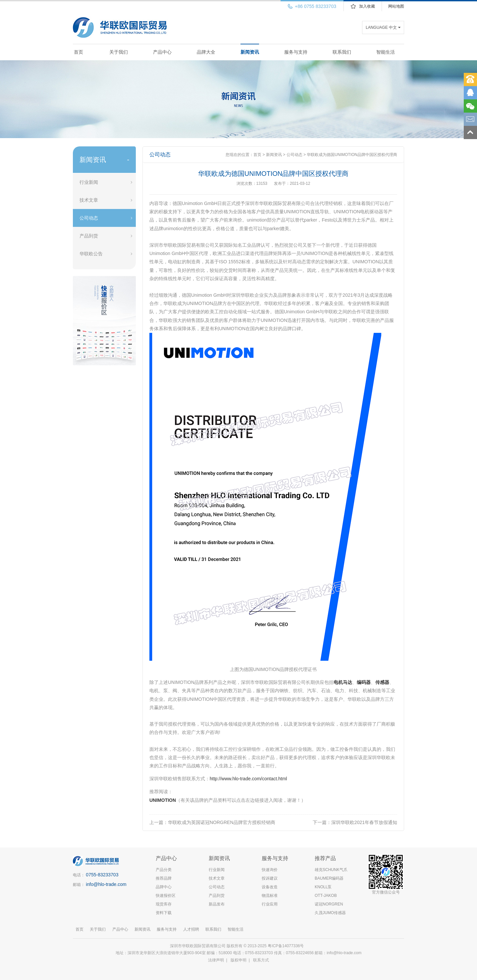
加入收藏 (367, 6)
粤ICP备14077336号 (286, 946)
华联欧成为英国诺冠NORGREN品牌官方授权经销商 (222, 822)
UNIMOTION (163, 800)
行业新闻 (89, 182)
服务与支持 (296, 52)
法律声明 (216, 960)
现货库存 (164, 904)
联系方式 (261, 960)
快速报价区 (166, 896)
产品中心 (162, 52)
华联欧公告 (91, 254)
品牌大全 (206, 52)
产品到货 (89, 236)
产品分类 (164, 870)
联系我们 (342, 52)
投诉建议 (270, 878)
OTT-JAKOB (326, 896)
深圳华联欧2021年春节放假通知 (364, 822)
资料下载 (164, 913)
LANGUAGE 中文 (381, 27)
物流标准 (270, 896)
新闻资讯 (250, 52)
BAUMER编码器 (329, 878)
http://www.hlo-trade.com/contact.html (248, 779)
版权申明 (238, 960)
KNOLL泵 (323, 887)
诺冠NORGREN (329, 904)
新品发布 (217, 904)
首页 (79, 52)
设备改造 (270, 887)
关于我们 (119, 52)
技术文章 (89, 200)
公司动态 (89, 218)
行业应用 (270, 904)
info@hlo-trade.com (106, 884)
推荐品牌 (164, 878)
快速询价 (270, 870)
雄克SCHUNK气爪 (331, 870)
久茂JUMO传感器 (330, 913)
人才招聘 (191, 929)
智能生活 (386, 52)
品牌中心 (164, 887)
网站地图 (396, 6)
